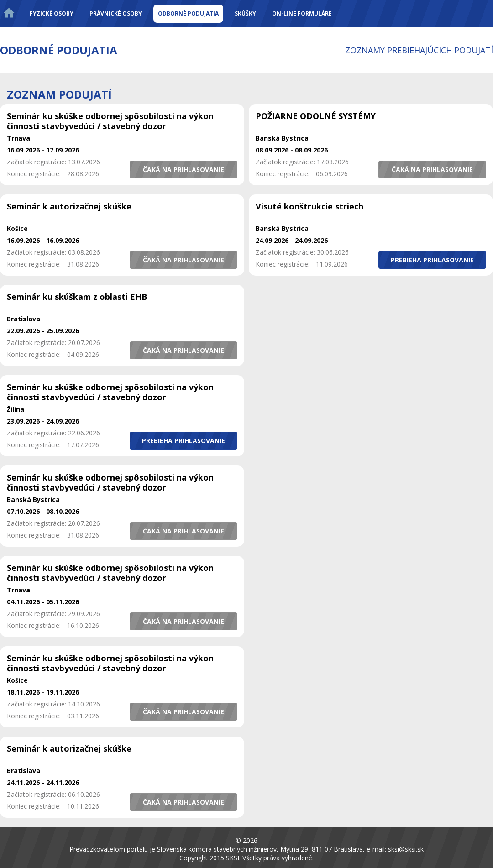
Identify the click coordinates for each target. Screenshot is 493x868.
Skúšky (245, 13)
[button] (184, 170)
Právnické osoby (116, 13)
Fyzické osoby (52, 13)
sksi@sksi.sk (406, 849)
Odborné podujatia (188, 13)
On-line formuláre (302, 13)
